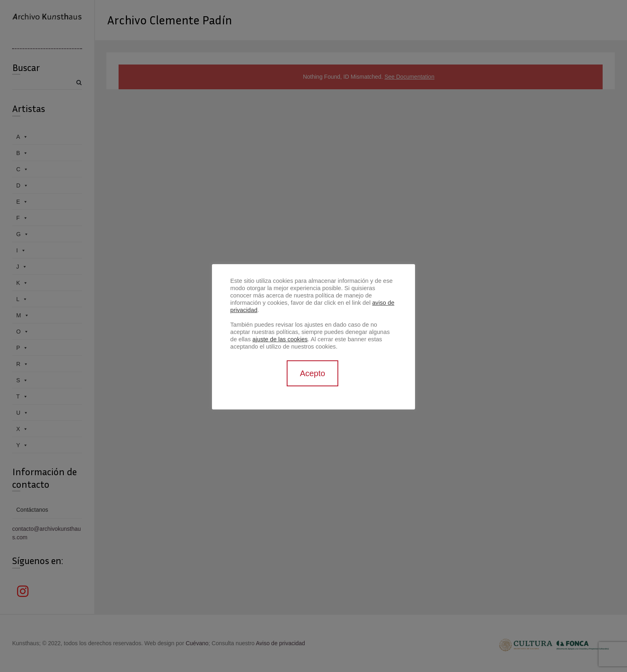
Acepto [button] (312, 373)
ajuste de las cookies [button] (280, 339)
